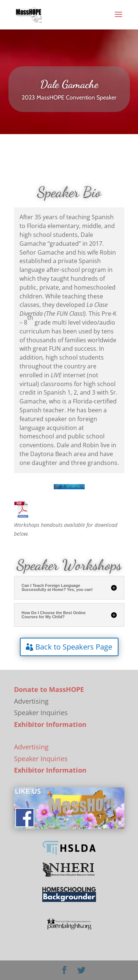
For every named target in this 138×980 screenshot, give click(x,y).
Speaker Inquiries (41, 759)
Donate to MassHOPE (49, 689)
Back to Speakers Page (74, 647)
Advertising (31, 747)
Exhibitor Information (50, 724)
